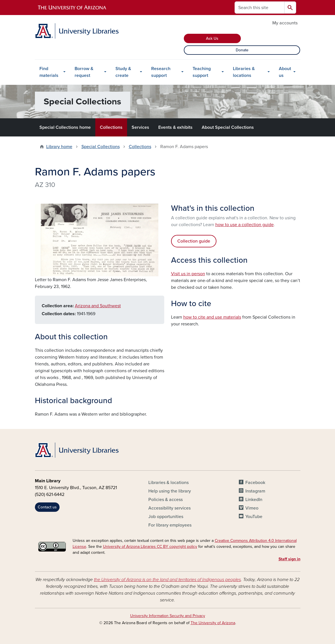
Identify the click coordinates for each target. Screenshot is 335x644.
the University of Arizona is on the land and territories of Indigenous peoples (167, 580)
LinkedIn (254, 500)
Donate (242, 50)
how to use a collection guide (245, 225)
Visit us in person (188, 274)
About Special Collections (228, 127)
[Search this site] (260, 8)
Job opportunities (166, 517)
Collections (111, 127)
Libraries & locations (244, 72)
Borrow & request (84, 72)
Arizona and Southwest (98, 306)
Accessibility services (169, 508)
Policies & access (166, 500)
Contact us (47, 507)
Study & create (123, 72)
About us (285, 72)
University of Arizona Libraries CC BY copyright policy (150, 547)
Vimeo (252, 508)
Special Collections (101, 147)
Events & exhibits (175, 127)
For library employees (170, 525)
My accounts (285, 23)
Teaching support (202, 72)
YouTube (254, 517)
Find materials (49, 72)
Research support (161, 72)
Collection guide (194, 241)
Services (140, 127)
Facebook (255, 483)
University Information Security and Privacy (168, 616)
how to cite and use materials (212, 317)
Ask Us (212, 38)
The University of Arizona (213, 623)
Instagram (255, 491)
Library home (59, 147)
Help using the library (170, 491)
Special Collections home (65, 127)
